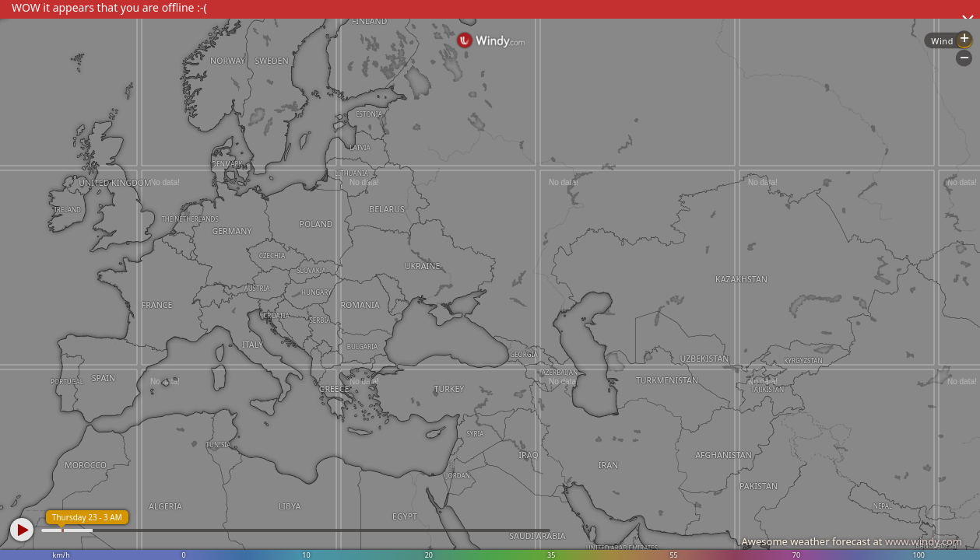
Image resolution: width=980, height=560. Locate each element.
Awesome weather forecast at (852, 541)
